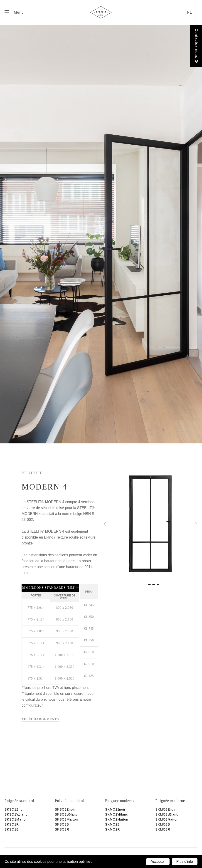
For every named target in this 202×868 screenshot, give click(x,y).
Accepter (158, 862)
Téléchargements (40, 719)
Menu (19, 12)
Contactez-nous (196, 46)
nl (190, 12)
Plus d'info (185, 862)
